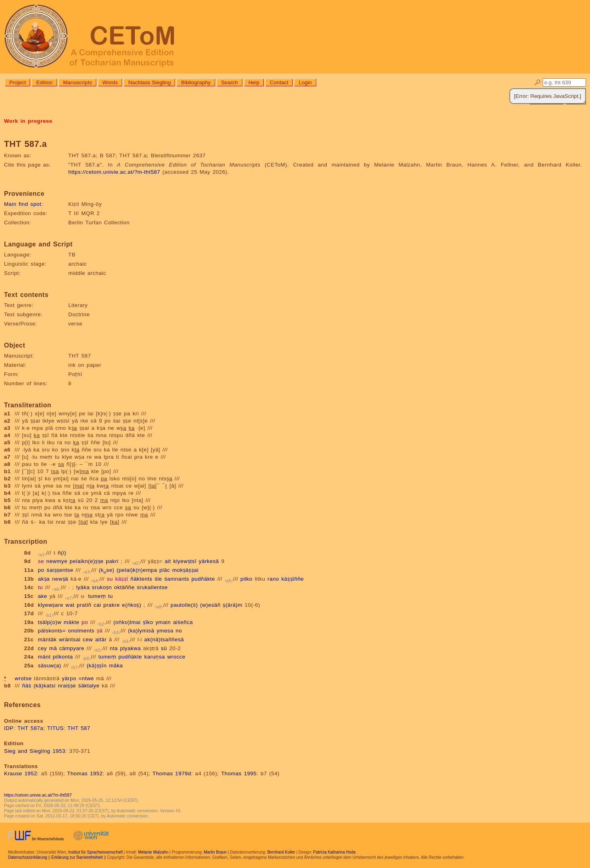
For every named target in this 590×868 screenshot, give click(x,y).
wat (70, 605)
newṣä (60, 579)
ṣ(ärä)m (233, 605)
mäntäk (47, 639)
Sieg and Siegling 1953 (35, 751)
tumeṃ (97, 596)
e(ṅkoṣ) (132, 605)
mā (53, 648)
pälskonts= (52, 631)
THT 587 (79, 728)
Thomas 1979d (172, 773)
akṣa (44, 579)
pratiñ (84, 605)
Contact (279, 82)
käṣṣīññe (293, 579)
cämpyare (72, 648)
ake (42, 596)
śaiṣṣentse (60, 570)
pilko (246, 579)
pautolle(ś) (184, 605)
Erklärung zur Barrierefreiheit (77, 857)
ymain (163, 622)
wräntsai (70, 639)
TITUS (56, 728)
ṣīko (148, 622)
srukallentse (152, 587)
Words (110, 82)
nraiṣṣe (67, 686)
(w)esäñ (211, 605)
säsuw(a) (49, 666)
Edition (44, 82)
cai (97, 605)
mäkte (72, 622)
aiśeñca (183, 622)
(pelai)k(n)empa (137, 570)
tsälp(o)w (50, 622)
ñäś (27, 686)
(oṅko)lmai (127, 622)
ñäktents (141, 579)
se (41, 561)
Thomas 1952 (85, 773)
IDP (9, 728)
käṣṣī (122, 579)
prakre (112, 605)
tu (40, 587)
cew (88, 639)
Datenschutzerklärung (27, 857)
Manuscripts (77, 82)
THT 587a (30, 728)
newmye (57, 561)
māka (116, 666)
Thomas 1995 (239, 773)
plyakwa (130, 648)
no (179, 631)
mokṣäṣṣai (185, 570)
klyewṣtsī (185, 561)
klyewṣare (50, 605)
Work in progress (28, 121)
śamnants (177, 579)
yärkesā (209, 561)
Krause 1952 (21, 773)
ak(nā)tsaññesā (164, 639)
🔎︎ (538, 82)
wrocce (176, 657)
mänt (44, 657)
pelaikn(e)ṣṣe (87, 561)
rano (274, 579)
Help (254, 82)
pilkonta (63, 657)
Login (305, 82)
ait (168, 561)
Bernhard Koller (281, 852)
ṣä (100, 631)
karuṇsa (155, 657)
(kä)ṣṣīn (97, 666)
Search (230, 82)
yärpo (69, 678)
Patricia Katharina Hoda (334, 852)
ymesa (165, 631)
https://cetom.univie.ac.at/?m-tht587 (114, 172)
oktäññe (124, 587)
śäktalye (89, 686)
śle (158, 579)
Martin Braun (215, 852)
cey (42, 648)
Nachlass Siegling (149, 82)
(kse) (107, 570)
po (41, 570)
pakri (112, 561)
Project (17, 82)
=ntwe (86, 678)
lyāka (83, 587)
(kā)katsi (45, 686)
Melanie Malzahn (153, 852)
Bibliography (196, 82)
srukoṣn (102, 587)
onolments (81, 631)
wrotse (23, 678)
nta (114, 648)
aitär (101, 639)
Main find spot (23, 204)
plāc (165, 570)
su (110, 579)
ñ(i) (62, 553)
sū (164, 648)
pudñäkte (203, 579)
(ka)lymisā (141, 631)
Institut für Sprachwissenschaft (96, 852)
